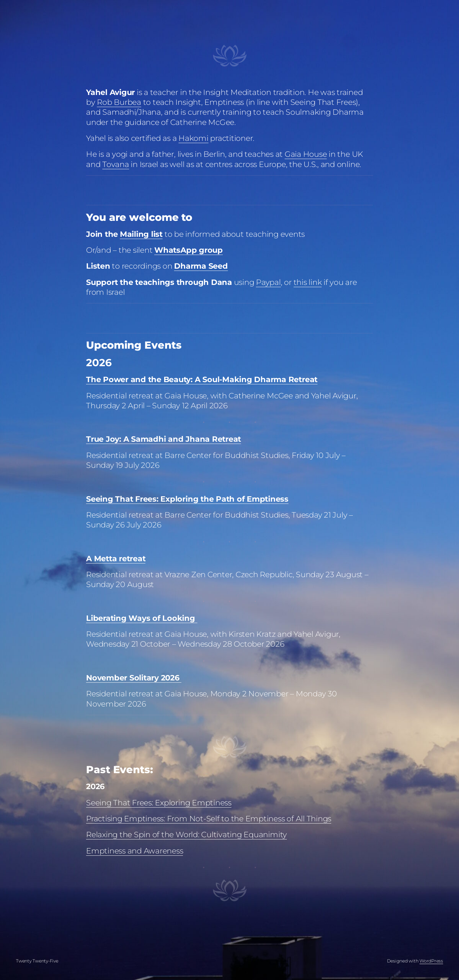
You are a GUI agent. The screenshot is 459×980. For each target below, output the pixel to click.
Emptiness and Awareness (135, 851)
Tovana (116, 164)
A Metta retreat (116, 559)
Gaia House (306, 154)
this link (308, 282)
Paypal (268, 282)
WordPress (431, 961)
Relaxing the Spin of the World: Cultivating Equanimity (186, 835)
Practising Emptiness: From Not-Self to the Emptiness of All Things (209, 819)
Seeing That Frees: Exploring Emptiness (159, 803)
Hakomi (193, 138)
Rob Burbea (119, 102)
